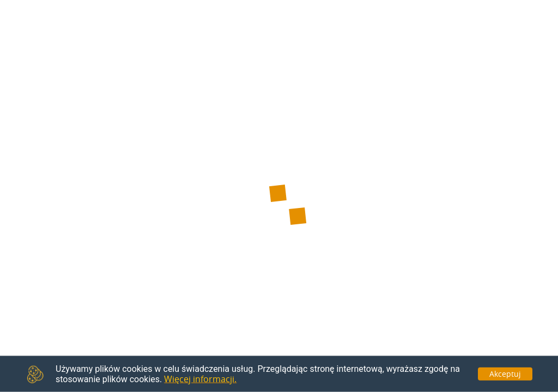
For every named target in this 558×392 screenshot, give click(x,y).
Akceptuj (505, 373)
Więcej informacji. (200, 379)
